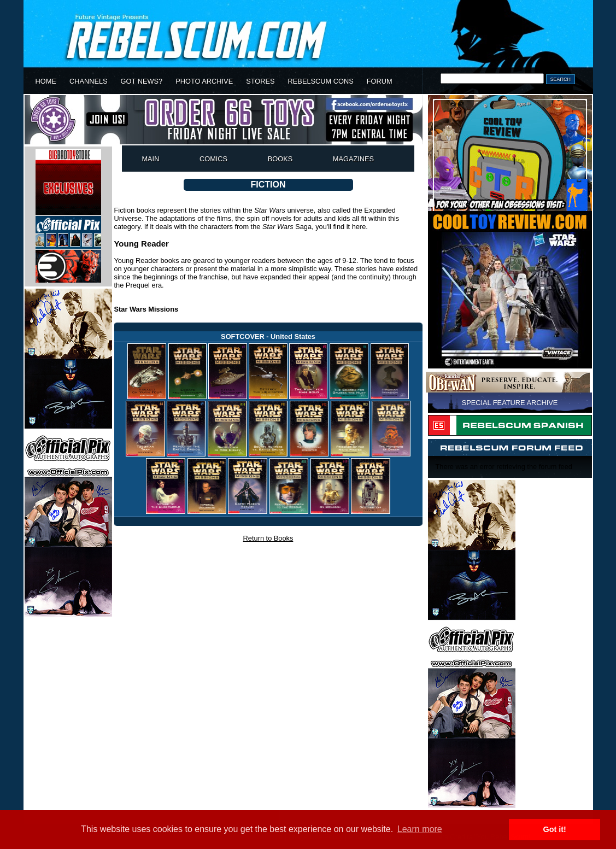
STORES (260, 81)
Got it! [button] (555, 829)
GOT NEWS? (142, 81)
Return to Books (268, 538)
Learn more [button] (420, 829)
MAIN (150, 159)
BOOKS (280, 159)
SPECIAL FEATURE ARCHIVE (510, 403)
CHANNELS (89, 81)
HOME (46, 81)
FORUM (380, 81)
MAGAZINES (353, 159)
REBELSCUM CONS (321, 81)
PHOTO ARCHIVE (204, 81)
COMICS (213, 159)
